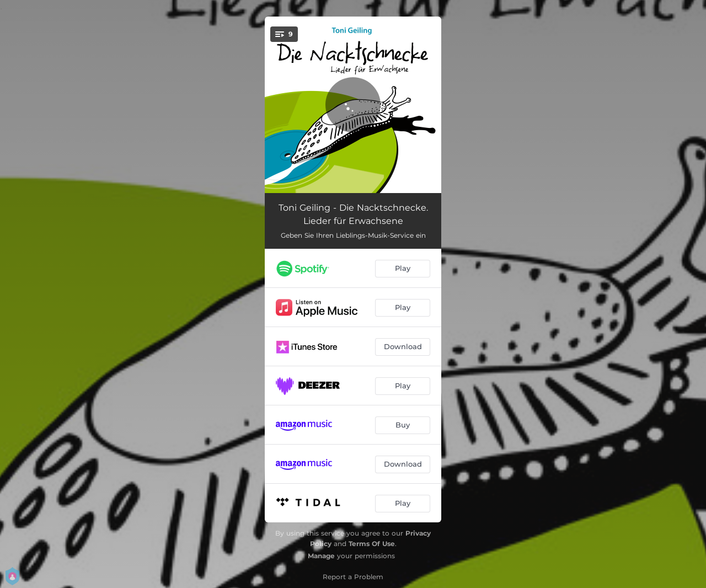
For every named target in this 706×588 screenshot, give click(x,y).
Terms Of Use (372, 544)
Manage (321, 556)
